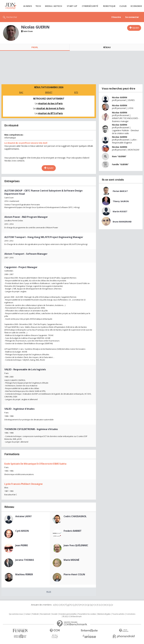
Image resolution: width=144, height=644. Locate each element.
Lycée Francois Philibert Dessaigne (24, 484)
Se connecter (132, 17)
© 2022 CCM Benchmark (72, 617)
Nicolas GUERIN (119, 97)
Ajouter (136, 28)
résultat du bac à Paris (50, 103)
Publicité (36, 614)
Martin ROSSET (120, 211)
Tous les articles (118, 614)
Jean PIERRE (21, 545)
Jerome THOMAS (25, 560)
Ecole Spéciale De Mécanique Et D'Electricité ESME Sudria (35, 464)
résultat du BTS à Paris (50, 113)
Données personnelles (68, 614)
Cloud (123, 6)
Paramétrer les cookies (87, 614)
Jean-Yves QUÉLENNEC (76, 545)
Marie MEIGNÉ (71, 560)
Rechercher (12, 17)
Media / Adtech (53, 6)
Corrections (131, 614)
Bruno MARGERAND (122, 222)
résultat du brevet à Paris (50, 108)
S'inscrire (116, 17)
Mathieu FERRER (24, 574)
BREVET (49, 92)
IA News (28, 6)
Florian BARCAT (120, 191)
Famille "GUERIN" (120, 164)
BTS (76, 92)
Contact (28, 614)
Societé (55, 614)
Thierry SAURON (121, 201)
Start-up (72, 6)
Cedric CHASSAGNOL (75, 516)
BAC (21, 92)
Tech (38, 6)
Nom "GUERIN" (119, 156)
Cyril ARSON (22, 531)
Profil (35, 47)
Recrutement (45, 614)
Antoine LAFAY (23, 516)
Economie (136, 6)
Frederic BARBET (73, 531)
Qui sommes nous (16, 614)
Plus (49, 592)
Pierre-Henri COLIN (74, 574)
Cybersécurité (90, 6)
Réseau (107, 47)
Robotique (109, 6)
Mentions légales (104, 614)
